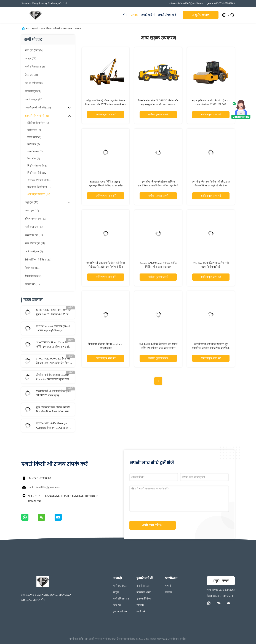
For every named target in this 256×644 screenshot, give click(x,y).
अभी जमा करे (153, 525)
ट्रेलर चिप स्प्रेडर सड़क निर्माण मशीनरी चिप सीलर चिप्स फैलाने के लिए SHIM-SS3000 (54, 410)
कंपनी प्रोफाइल (143, 586)
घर (27, 29)
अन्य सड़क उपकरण (72, 29)
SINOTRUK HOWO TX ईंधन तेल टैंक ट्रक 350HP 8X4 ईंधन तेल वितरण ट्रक (54, 361)
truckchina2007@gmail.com (44, 487)
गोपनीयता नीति (76, 639)
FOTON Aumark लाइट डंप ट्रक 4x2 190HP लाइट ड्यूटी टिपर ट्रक (53, 328)
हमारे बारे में (148, 15)
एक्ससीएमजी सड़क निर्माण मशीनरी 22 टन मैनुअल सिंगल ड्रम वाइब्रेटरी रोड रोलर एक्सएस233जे (211, 186)
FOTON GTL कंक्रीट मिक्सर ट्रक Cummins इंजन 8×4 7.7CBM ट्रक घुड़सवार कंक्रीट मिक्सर (52, 426)
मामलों (168, 586)
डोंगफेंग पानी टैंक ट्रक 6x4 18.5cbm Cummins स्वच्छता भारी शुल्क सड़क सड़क (53, 377)
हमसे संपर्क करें (167, 15)
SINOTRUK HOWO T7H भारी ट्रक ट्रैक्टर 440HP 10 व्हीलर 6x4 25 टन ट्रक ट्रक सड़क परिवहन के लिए (54, 313)
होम (125, 15)
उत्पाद (134, 15)
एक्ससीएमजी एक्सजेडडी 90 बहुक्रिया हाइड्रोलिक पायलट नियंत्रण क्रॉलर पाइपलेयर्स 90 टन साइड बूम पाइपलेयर (158, 186)
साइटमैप (140, 605)
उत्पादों (35, 29)
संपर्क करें (141, 612)
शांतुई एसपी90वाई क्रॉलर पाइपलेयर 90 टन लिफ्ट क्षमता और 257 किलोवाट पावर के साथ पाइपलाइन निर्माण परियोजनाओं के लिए (106, 104)
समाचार (169, 592)
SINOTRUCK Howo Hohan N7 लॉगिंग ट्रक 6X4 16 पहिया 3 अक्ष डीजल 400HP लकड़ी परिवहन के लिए (54, 345)
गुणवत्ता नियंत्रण (144, 599)
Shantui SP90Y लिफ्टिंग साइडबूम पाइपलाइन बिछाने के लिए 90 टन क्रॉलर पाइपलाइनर (106, 186)
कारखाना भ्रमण (144, 592)
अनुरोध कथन (201, 15)
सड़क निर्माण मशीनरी (50, 29)
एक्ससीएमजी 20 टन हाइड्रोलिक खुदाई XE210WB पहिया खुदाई (53, 393)
